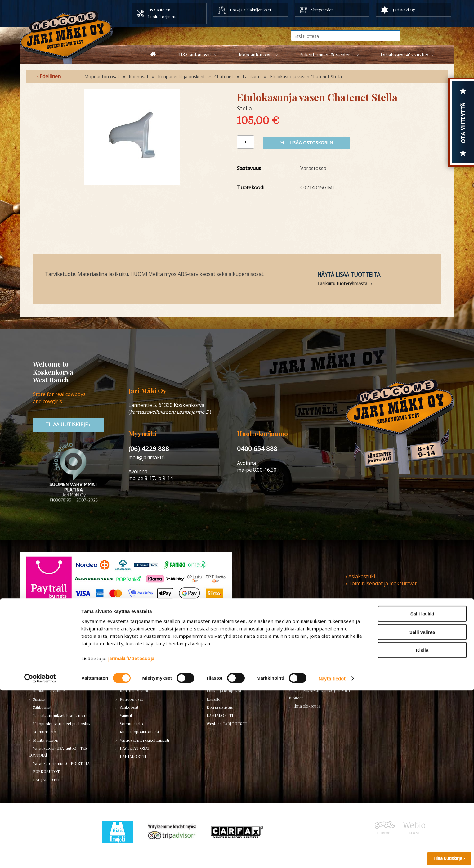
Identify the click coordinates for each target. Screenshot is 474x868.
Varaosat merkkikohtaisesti (144, 740)
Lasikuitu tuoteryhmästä (342, 283)
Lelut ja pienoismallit (312, 658)
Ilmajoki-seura (307, 706)
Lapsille (213, 699)
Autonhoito (43, 658)
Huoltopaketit (132, 666)
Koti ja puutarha (308, 650)
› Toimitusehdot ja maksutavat (381, 583)
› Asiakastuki (360, 576)
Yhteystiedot (322, 10)
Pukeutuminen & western (326, 55)
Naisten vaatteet (221, 658)
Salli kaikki (422, 791)
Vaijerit (126, 715)
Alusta (38, 650)
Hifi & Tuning (132, 674)
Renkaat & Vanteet (137, 691)
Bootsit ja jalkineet (223, 674)
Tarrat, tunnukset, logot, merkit (61, 715)
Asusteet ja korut (222, 683)
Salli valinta (422, 810)
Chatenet (224, 76)
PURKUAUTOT (46, 771)
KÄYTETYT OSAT (135, 748)
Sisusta (39, 699)
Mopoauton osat (255, 55)
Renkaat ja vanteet (49, 691)
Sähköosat (42, 707)
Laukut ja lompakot (224, 691)
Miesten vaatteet (221, 650)
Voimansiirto (45, 732)
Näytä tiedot (332, 856)
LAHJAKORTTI (133, 756)
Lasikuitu (252, 76)
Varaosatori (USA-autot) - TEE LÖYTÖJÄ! (58, 751)
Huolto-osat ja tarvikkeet (55, 666)
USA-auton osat (195, 55)
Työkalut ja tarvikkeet (313, 666)
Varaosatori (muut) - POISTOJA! (62, 763)
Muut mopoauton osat (140, 732)
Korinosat (139, 76)
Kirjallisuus (43, 674)
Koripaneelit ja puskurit (181, 76)
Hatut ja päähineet (223, 666)
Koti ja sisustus (220, 707)
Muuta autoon (46, 740)
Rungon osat (131, 699)
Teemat (300, 674)
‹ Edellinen (49, 76)
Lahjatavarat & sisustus (404, 55)
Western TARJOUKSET (227, 724)
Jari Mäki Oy (404, 10)
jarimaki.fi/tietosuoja (131, 836)
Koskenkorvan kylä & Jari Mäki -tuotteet (321, 694)
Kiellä (422, 828)
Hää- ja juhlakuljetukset (250, 10)
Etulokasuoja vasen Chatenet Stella (306, 76)
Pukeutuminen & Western (226, 636)
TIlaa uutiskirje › (69, 425)
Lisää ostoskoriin (306, 143)
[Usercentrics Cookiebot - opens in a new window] (40, 856)
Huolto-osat (131, 658)
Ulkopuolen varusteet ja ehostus (62, 724)
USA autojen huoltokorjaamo (163, 13)
